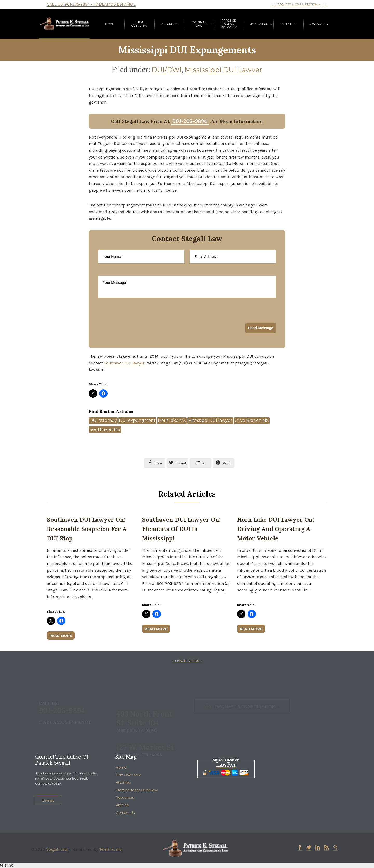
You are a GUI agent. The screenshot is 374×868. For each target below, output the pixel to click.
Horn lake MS (172, 420)
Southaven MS (105, 429)
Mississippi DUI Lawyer (223, 70)
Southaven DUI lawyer (124, 363)
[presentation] (138, 326)
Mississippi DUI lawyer (210, 420)
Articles (122, 805)
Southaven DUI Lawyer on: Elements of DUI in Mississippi (181, 529)
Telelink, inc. (111, 849)
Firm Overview (128, 775)
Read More (61, 636)
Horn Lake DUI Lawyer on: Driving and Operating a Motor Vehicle (276, 529)
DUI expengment (137, 420)
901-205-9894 (190, 121)
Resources (125, 797)
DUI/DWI (167, 70)
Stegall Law (57, 849)
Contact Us (125, 812)
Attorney (123, 782)
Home (121, 767)
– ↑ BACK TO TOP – (187, 661)
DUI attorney (103, 420)
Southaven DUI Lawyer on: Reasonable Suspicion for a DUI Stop (87, 529)
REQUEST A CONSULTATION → (296, 5)
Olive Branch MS (252, 420)
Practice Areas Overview (137, 790)
